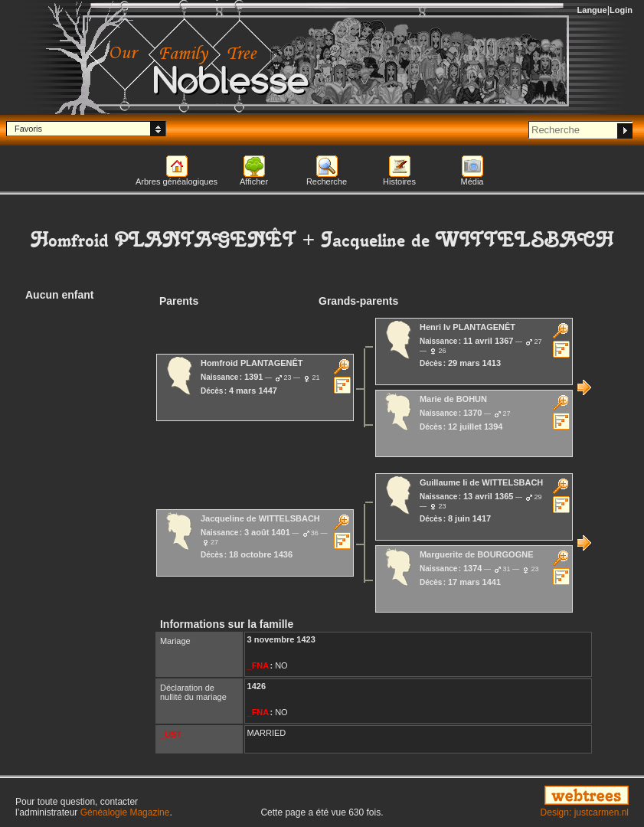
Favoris (28, 129)
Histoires (399, 181)
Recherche (327, 181)
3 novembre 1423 (281, 639)
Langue (592, 10)
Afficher (254, 181)
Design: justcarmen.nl (585, 812)
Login (621, 10)
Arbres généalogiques (177, 181)
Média (472, 181)
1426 (257, 686)
